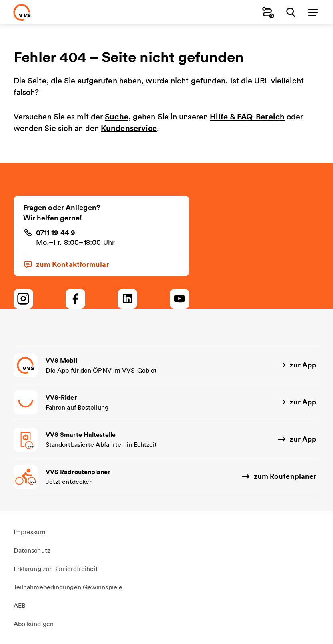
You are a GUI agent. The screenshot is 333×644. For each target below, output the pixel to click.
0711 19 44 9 (56, 232)
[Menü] (313, 12)
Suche (117, 116)
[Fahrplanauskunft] (268, 12)
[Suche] (291, 12)
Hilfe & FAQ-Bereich (247, 116)
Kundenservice (129, 128)
